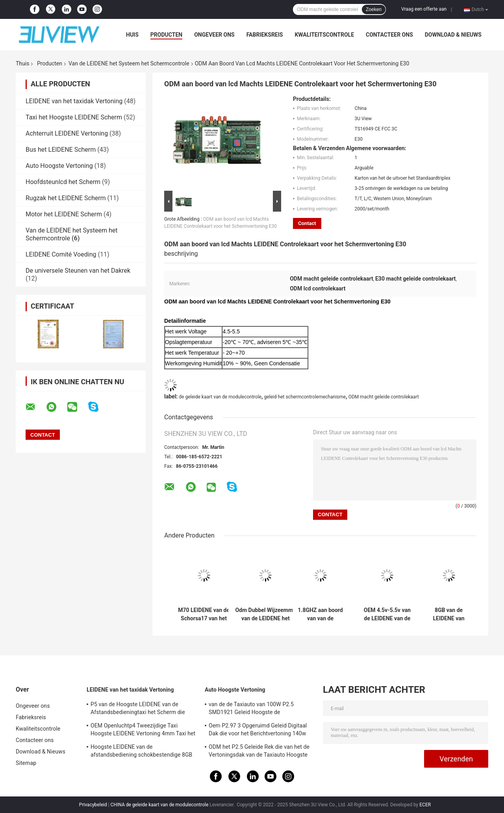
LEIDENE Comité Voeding (61, 254)
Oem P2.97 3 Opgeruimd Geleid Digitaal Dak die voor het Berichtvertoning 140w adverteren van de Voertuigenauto (258, 731)
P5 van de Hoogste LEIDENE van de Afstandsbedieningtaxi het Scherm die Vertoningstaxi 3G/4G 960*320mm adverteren (138, 709)
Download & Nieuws (453, 35)
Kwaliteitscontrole (324, 35)
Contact (307, 223)
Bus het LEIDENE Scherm (61, 150)
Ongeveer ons (214, 35)
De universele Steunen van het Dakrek (78, 271)
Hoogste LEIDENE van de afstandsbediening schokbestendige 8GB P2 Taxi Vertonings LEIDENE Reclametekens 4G (141, 752)
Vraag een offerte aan (424, 9)
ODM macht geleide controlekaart (384, 397)
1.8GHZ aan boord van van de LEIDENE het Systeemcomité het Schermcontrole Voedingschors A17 (320, 614)
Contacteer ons (389, 35)
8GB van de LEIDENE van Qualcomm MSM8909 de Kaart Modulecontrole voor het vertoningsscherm (448, 614)
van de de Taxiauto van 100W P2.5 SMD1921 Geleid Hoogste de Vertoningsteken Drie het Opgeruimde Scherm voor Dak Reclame (255, 709)
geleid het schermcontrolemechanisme (305, 397)
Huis (132, 35)
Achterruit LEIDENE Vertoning (67, 133)
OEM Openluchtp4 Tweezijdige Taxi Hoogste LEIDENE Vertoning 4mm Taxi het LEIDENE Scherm (143, 731)
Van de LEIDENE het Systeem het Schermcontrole (129, 63)
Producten (166, 35)
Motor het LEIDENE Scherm (64, 214)
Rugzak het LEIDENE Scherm (66, 198)
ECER (425, 805)
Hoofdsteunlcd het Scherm (63, 182)
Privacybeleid (93, 805)
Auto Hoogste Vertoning (59, 166)
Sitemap (26, 763)
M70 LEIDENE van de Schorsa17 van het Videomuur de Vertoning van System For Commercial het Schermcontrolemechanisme (204, 614)
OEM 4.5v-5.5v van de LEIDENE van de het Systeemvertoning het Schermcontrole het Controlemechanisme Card (387, 614)
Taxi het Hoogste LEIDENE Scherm (74, 117)
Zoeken (374, 9)
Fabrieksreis (265, 35)
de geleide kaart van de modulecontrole (220, 397)
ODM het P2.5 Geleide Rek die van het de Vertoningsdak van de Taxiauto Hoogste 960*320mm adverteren (259, 752)
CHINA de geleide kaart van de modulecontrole (160, 805)
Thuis (22, 63)
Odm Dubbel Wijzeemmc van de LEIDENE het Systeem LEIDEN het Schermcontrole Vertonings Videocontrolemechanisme (266, 614)
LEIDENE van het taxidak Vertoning (74, 101)
